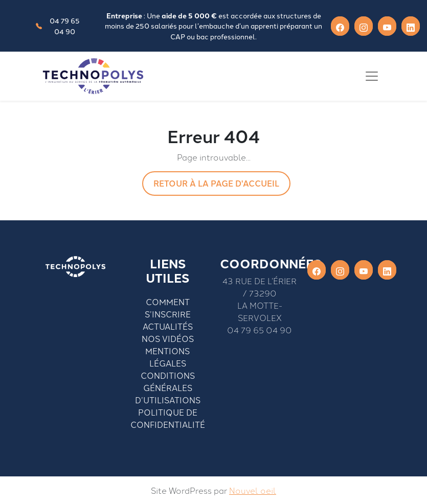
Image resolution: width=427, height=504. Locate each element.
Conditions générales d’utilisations (168, 387)
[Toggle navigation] (372, 76)
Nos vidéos (168, 338)
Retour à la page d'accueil (216, 183)
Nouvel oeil (253, 490)
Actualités (168, 326)
